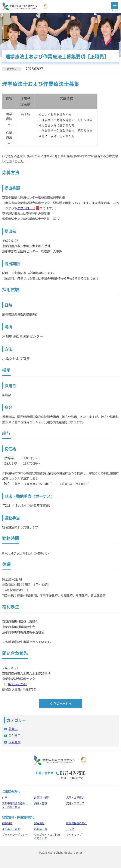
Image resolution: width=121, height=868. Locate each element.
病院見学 (15, 742)
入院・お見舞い (75, 798)
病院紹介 (7, 823)
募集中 (13, 729)
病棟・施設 (41, 803)
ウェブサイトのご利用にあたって (47, 837)
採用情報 (39, 823)
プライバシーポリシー (15, 835)
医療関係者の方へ (77, 823)
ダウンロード (26, 208)
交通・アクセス (75, 803)
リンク (70, 829)
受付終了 (15, 735)
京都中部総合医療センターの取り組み (15, 805)
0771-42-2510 (18, 684)
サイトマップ (74, 835)
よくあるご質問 (11, 829)
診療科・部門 (42, 798)
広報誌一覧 (41, 829)
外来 (5, 798)
